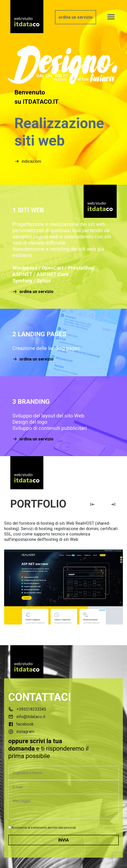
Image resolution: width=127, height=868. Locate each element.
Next (113, 504)
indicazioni (28, 161)
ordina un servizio (75, 17)
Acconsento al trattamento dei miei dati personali (44, 828)
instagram (21, 732)
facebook (21, 724)
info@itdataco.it (27, 717)
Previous (93, 504)
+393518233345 (27, 709)
